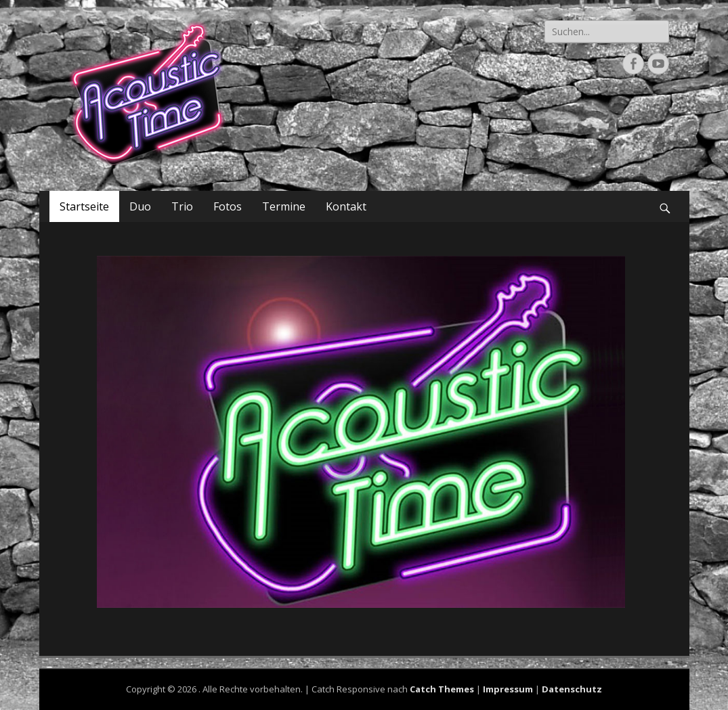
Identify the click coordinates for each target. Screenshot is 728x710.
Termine (284, 206)
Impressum (508, 689)
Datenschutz (572, 689)
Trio (182, 206)
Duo (140, 206)
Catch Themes (442, 689)
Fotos (228, 206)
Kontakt (346, 206)
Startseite (84, 206)
